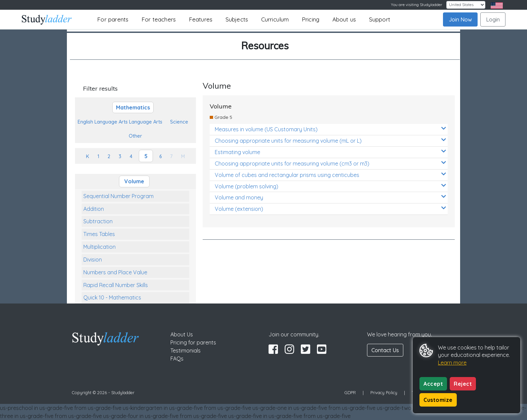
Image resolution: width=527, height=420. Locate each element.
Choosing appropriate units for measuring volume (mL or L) (330, 141)
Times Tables (99, 234)
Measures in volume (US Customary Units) (330, 129)
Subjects (237, 19)
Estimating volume (330, 152)
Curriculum (275, 19)
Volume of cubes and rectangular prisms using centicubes (330, 175)
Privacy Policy (384, 392)
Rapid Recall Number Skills (116, 285)
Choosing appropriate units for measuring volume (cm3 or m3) (330, 163)
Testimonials (186, 351)
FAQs (177, 359)
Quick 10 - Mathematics (112, 297)
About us (344, 19)
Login (493, 19)
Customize (438, 400)
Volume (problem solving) (330, 186)
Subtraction (98, 221)
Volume (134, 181)
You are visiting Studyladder (417, 5)
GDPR (350, 392)
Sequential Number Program (118, 196)
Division (93, 260)
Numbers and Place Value (115, 272)
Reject (463, 384)
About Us (182, 334)
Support (380, 19)
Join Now (460, 19)
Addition (94, 209)
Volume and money (330, 197)
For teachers (159, 19)
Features (201, 19)
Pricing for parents (193, 342)
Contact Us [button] (385, 350)
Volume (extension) (330, 209)
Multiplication (99, 247)
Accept (433, 384)
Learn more (452, 363)
